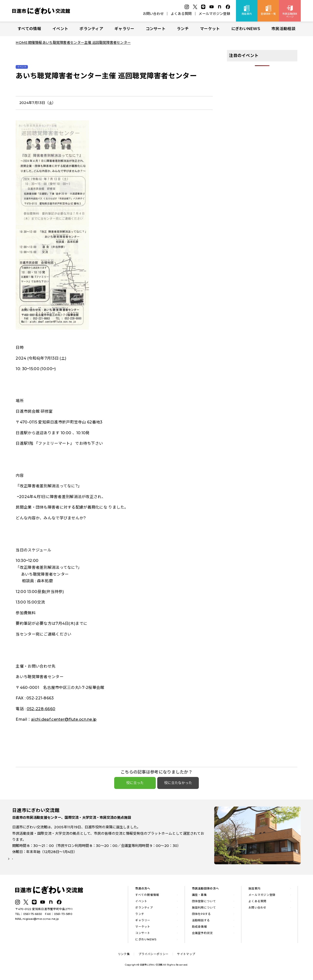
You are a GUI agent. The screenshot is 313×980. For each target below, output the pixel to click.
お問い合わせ (153, 14)
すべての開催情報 (147, 897)
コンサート (156, 29)
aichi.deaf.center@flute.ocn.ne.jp (64, 719)
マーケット (210, 29)
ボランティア (91, 29)
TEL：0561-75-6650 (29, 916)
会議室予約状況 (202, 934)
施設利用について (204, 909)
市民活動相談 (283, 29)
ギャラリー (124, 29)
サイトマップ (186, 956)
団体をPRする (201, 915)
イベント (60, 29)
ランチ (183, 29)
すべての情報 (29, 29)
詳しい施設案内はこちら (35, 864)
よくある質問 (181, 14)
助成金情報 (199, 928)
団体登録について (204, 903)
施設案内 (254, 890)
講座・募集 (199, 897)
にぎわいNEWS (246, 29)
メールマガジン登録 (214, 14)
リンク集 (124, 956)
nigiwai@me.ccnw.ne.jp (41, 921)
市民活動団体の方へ (206, 890)
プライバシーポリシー (153, 956)
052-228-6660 (41, 709)
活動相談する (201, 922)
